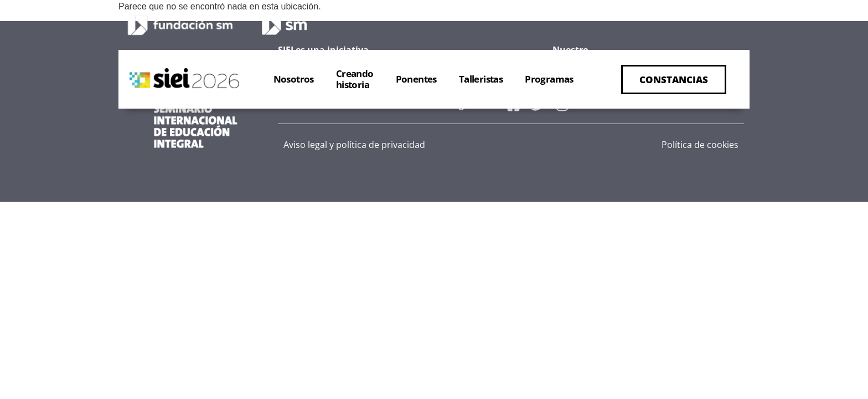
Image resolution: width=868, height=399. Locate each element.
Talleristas (481, 79)
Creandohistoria (355, 79)
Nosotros (294, 79)
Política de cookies (700, 145)
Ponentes (416, 79)
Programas (549, 79)
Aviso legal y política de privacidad (354, 145)
